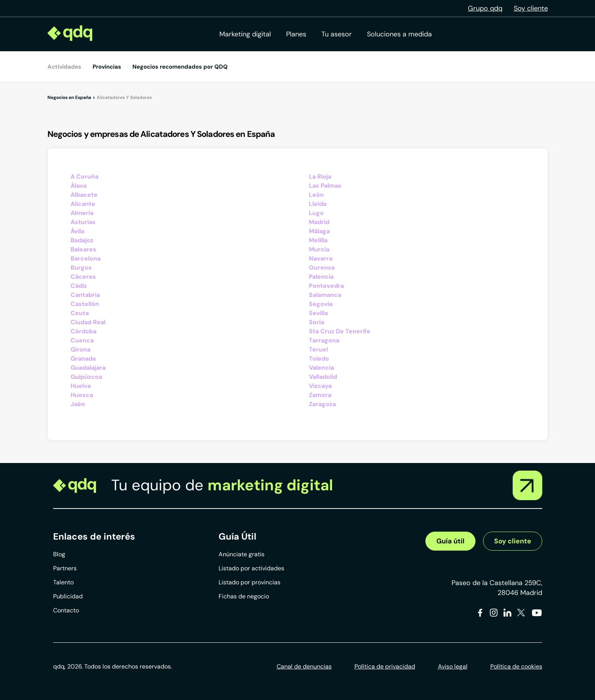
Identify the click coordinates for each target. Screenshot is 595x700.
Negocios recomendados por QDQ (180, 67)
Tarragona (324, 340)
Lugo (316, 213)
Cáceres (83, 277)
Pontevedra (326, 286)
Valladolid (323, 377)
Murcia (319, 249)
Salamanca (325, 295)
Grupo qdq (485, 8)
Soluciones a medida (399, 34)
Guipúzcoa (86, 377)
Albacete (84, 195)
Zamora (320, 395)
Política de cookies (516, 666)
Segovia (321, 304)
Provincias (107, 67)
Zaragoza (322, 404)
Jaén (78, 404)
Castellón (85, 304)
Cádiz (79, 286)
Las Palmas (325, 186)
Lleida (318, 204)
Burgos (81, 268)
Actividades (64, 67)
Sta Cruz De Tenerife (340, 331)
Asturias (83, 222)
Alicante (83, 204)
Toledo (319, 359)
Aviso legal (453, 666)
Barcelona (86, 258)
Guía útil (450, 541)
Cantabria (85, 295)
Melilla (318, 240)
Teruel (318, 349)
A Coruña (84, 177)
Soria (316, 322)
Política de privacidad (385, 666)
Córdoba (83, 331)
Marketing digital (245, 34)
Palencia (321, 277)
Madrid (319, 222)
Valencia (321, 368)
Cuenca (82, 340)
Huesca (82, 395)
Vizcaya (320, 386)
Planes (296, 34)
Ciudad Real (88, 322)
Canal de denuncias (304, 666)
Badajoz (82, 240)
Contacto (66, 610)
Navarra (321, 258)
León (316, 195)
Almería (82, 213)
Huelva (81, 386)
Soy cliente (531, 8)
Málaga (319, 231)
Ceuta (80, 313)
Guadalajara (88, 368)
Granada (83, 359)
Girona (80, 349)
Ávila (77, 231)
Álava (79, 186)
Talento (63, 582)
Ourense (322, 268)
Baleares (83, 249)
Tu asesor (337, 34)
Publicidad (68, 596)
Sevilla (318, 313)
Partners (65, 568)
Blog (59, 554)
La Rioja (320, 177)
